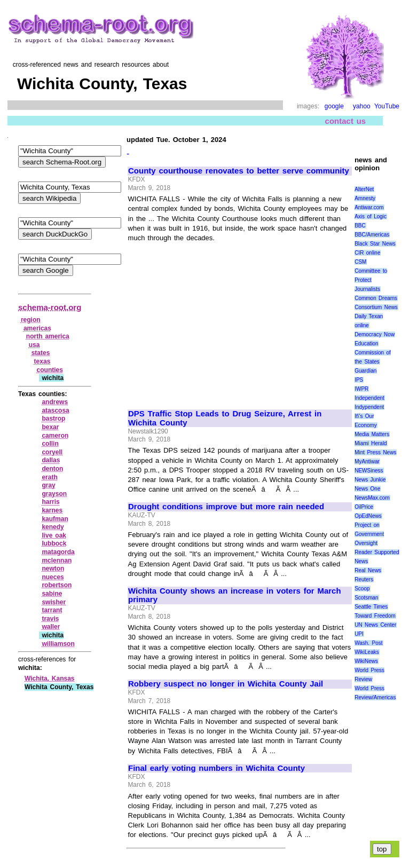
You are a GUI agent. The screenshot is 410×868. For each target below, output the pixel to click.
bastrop (53, 419)
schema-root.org (50, 307)
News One (367, 489)
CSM (360, 262)
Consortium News (376, 307)
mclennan (57, 561)
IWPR (361, 389)
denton (52, 469)
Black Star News (375, 244)
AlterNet (364, 189)
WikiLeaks (367, 652)
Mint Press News (375, 452)
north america (48, 336)
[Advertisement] (218, 321)
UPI (359, 634)
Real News (368, 570)
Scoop (362, 589)
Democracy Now (374, 334)
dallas (51, 460)
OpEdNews (368, 516)
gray (48, 485)
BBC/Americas (372, 235)
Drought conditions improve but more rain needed (226, 507)
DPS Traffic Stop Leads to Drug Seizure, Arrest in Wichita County (225, 418)
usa (34, 345)
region (31, 320)
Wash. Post (368, 643)
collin (50, 444)
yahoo (362, 106)
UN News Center (375, 625)
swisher (54, 602)
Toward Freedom (375, 616)
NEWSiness (369, 471)
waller (51, 627)
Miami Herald (371, 443)
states (41, 353)
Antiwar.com (369, 207)
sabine (52, 594)
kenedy (53, 527)
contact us (346, 121)
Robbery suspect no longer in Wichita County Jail (226, 684)
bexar (50, 427)
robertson (57, 585)
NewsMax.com (372, 498)
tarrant (52, 610)
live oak (54, 535)
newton (53, 569)
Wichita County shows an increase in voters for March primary (235, 595)
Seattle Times (371, 607)
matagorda (58, 552)
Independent (369, 398)
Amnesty (365, 198)
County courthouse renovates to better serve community (239, 171)
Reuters (364, 579)
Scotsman (366, 598)
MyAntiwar (367, 461)
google (334, 106)
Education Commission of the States (373, 353)
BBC (360, 226)
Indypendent (369, 407)
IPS (359, 380)
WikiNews (366, 661)
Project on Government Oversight (369, 534)
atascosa (55, 411)
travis (50, 619)
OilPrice (364, 507)
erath (49, 477)
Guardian (365, 371)
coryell (52, 452)
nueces (53, 577)
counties (50, 370)
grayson (54, 494)
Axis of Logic (370, 216)
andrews (55, 402)
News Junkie (370, 480)
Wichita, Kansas (50, 678)
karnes (52, 510)
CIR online (367, 253)
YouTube (387, 106)
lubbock (54, 543)
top (382, 849)
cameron (55, 436)
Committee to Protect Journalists (371, 280)
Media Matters (372, 434)
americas (37, 328)
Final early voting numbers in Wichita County (216, 768)
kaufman (55, 519)
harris (50, 502)
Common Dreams (376, 298)
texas (42, 361)
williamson (58, 644)
